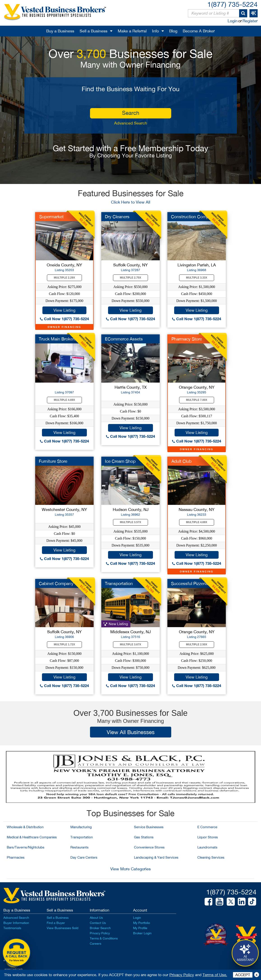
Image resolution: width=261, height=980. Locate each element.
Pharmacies (16, 857)
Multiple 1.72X (65, 644)
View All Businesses (131, 732)
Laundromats (207, 847)
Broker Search (100, 928)
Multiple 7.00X (197, 400)
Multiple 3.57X (131, 522)
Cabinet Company (56, 583)
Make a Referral (132, 31)
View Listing (64, 310)
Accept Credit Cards (14, 969)
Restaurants (80, 847)
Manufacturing (81, 827)
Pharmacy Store (187, 339)
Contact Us (98, 923)
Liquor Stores (208, 837)
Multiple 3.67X (131, 644)
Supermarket (51, 217)
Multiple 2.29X (65, 278)
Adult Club (181, 461)
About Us (96, 918)
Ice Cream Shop (120, 461)
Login (233, 21)
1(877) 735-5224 (232, 4)
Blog (173, 31)
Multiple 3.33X (197, 278)
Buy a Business (60, 31)
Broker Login (142, 933)
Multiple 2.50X (197, 644)
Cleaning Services (211, 857)
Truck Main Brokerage (60, 339)
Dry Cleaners (117, 217)
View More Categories (130, 869)
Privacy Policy (100, 933)
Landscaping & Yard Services (156, 857)
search (131, 113)
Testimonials (12, 928)
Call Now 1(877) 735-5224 (64, 319)
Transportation (119, 583)
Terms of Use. (215, 975)
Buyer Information (16, 923)
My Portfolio (142, 923)
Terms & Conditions (104, 938)
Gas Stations (144, 837)
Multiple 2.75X (131, 278)
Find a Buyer (56, 923)
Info (155, 31)
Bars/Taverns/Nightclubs (26, 847)
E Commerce (207, 827)
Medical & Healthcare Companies (32, 837)
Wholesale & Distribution (25, 827)
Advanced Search (131, 123)
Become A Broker (199, 31)
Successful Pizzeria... (191, 583)
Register (250, 21)
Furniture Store (53, 461)
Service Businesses (149, 827)
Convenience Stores (149, 847)
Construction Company (193, 217)
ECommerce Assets (124, 339)
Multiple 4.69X (65, 400)
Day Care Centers (84, 857)
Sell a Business (94, 31)
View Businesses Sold (62, 928)
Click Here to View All (131, 202)
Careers (96, 944)
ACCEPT (243, 975)
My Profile (140, 928)
